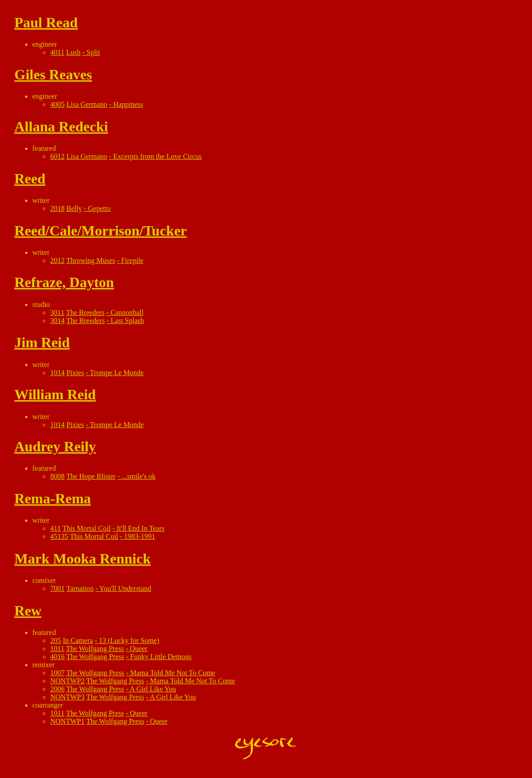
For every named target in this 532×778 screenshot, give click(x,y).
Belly (74, 208)
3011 (57, 313)
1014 (57, 373)
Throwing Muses (91, 260)
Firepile (132, 260)
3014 (57, 321)
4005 (57, 104)
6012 (57, 156)
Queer (139, 649)
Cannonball (127, 313)
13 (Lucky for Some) (129, 640)
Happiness (128, 104)
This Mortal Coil (87, 528)
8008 (57, 476)
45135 (59, 536)
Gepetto (99, 208)
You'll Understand (125, 588)
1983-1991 (140, 536)
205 (56, 640)
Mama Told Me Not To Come (173, 673)
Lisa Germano (87, 104)
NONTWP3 (67, 697)
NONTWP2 (67, 681)
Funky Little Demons (161, 657)
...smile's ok (139, 476)
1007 (57, 673)
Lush (73, 52)
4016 (57, 657)
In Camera (78, 640)
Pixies (75, 373)
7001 (57, 588)
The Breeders (85, 313)
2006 (57, 689)
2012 (57, 260)
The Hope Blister (91, 476)
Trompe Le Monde (117, 373)
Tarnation (80, 588)
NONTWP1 (67, 721)
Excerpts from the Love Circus (157, 156)
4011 (57, 52)
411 (55, 528)
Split (93, 52)
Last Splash (127, 321)
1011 (57, 649)
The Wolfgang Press (95, 649)
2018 (57, 208)
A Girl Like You (153, 689)
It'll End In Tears (141, 528)
